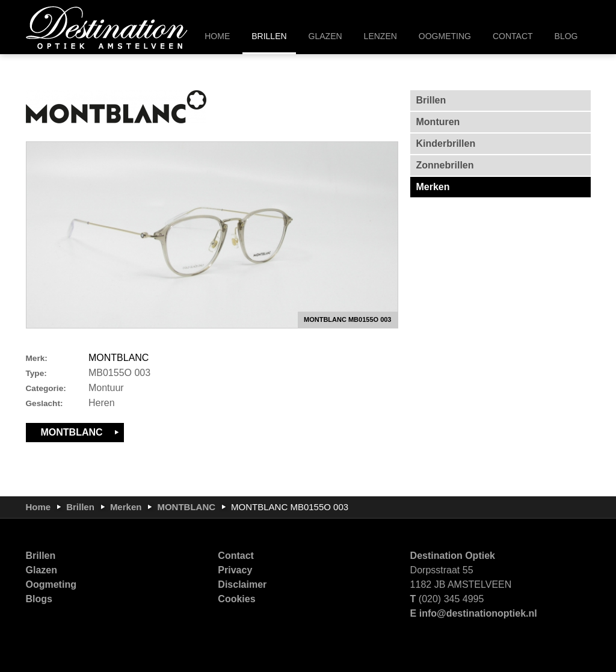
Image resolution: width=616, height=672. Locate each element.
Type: (36, 373)
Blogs (39, 599)
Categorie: (46, 388)
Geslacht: (45, 403)
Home (38, 507)
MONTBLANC (119, 358)
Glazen (42, 570)
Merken (126, 507)
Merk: (37, 358)
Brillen (80, 507)
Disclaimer (242, 584)
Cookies (236, 599)
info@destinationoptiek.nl (478, 613)
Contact (236, 556)
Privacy (235, 570)
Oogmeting (51, 584)
